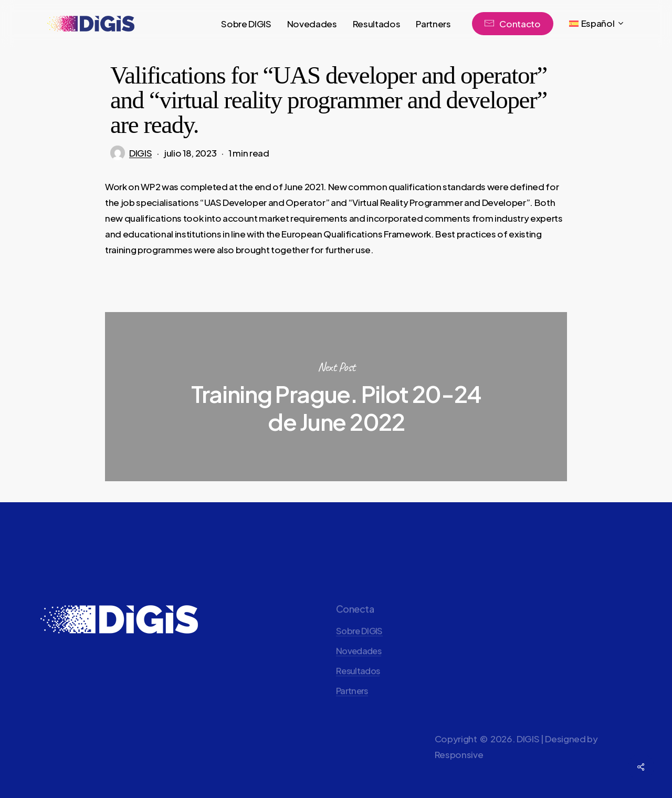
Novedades (359, 670)
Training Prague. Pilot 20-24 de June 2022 (336, 397)
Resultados (358, 690)
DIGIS (140, 153)
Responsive (459, 773)
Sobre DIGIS (359, 650)
